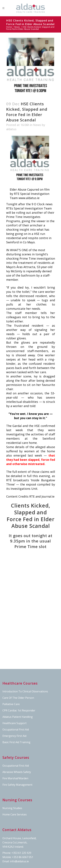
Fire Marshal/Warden (15, 778)
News (17, 27)
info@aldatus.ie (19, 861)
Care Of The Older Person (18, 698)
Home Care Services (15, 814)
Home (9, 27)
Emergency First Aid (14, 736)
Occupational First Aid (16, 729)
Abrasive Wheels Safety (17, 772)
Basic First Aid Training (16, 742)
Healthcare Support (14, 723)
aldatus (11, 129)
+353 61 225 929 (21, 853)
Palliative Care (11, 704)
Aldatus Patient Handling (18, 717)
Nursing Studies (12, 808)
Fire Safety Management (17, 785)
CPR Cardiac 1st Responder (19, 710)
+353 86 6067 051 (23, 857)
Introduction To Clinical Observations (25, 691)
